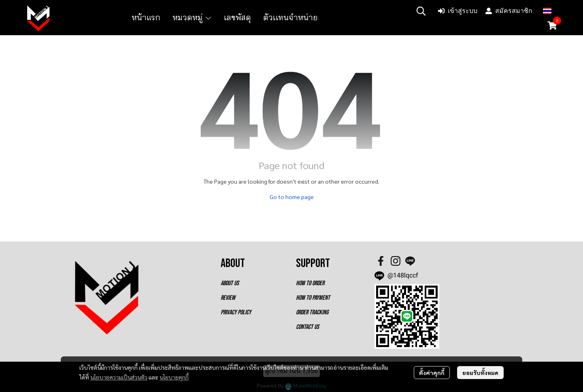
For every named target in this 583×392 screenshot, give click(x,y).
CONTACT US (307, 327)
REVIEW (228, 298)
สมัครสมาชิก (509, 11)
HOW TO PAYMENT (313, 298)
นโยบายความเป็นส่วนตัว (119, 377)
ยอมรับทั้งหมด (480, 373)
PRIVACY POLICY (236, 313)
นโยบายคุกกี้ (174, 377)
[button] (421, 11)
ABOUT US (230, 283)
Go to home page (292, 197)
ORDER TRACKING (312, 313)
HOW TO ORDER (310, 283)
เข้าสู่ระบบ (458, 11)
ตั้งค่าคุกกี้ (432, 373)
